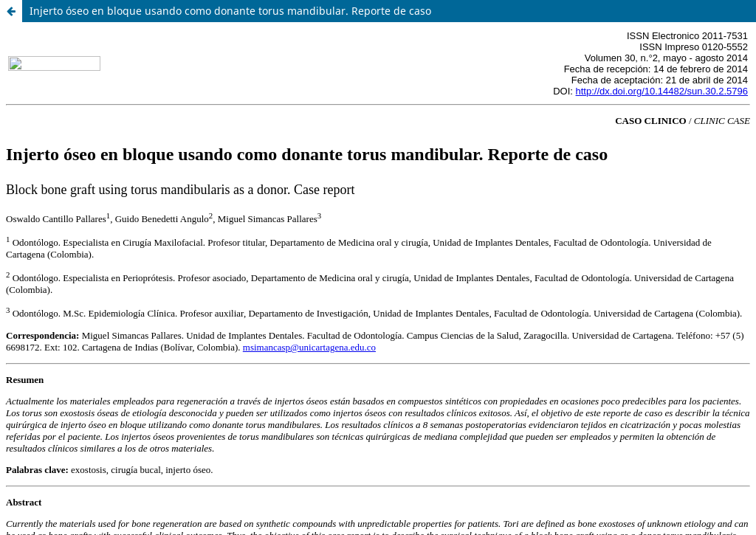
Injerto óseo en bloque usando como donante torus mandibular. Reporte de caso (230, 11)
